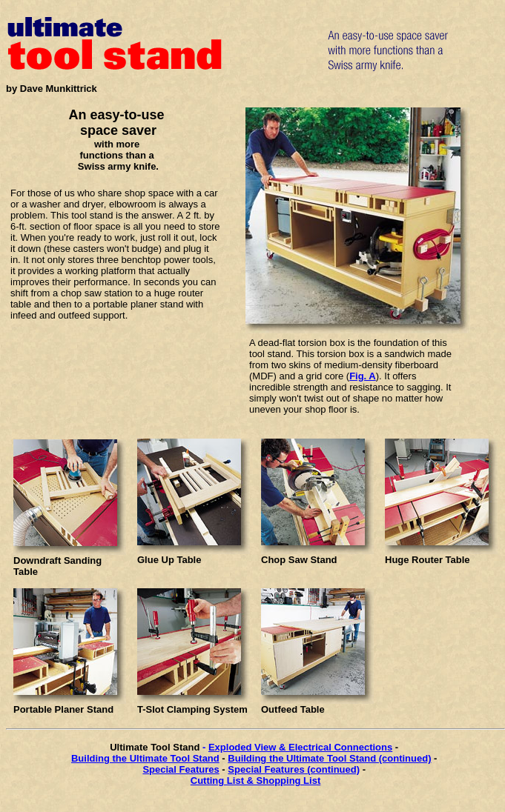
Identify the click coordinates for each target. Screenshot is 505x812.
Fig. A (363, 376)
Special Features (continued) (294, 769)
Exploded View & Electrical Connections (300, 747)
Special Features (181, 769)
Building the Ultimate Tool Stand (145, 758)
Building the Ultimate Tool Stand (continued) (329, 758)
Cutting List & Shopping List (255, 781)
